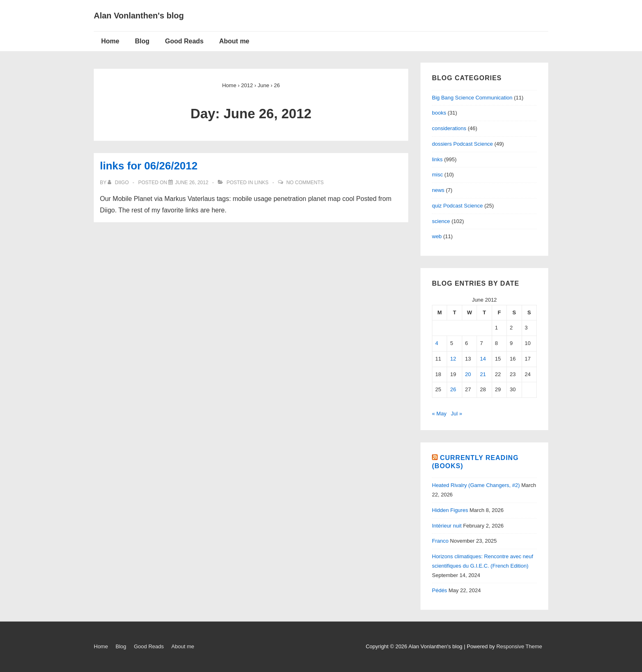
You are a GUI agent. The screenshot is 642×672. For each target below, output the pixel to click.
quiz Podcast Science (457, 206)
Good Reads (184, 41)
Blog (142, 41)
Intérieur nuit (447, 526)
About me (234, 41)
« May (439, 414)
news (438, 190)
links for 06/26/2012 (149, 166)
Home (110, 41)
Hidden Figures (450, 510)
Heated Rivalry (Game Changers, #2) (476, 485)
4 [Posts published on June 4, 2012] (437, 343)
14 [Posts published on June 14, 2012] (483, 359)
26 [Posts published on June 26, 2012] (453, 389)
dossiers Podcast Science (462, 144)
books (439, 113)
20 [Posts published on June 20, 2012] (468, 374)
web (437, 236)
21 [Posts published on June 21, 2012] (483, 374)
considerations (449, 128)
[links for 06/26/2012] (191, 183)
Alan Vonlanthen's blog (139, 16)
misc (437, 175)
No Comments (305, 183)
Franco (440, 541)
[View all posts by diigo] (119, 183)
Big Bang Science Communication (472, 98)
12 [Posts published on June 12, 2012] (453, 359)
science (441, 221)
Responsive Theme (519, 646)
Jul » (456, 414)
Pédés (440, 590)
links (261, 183)
